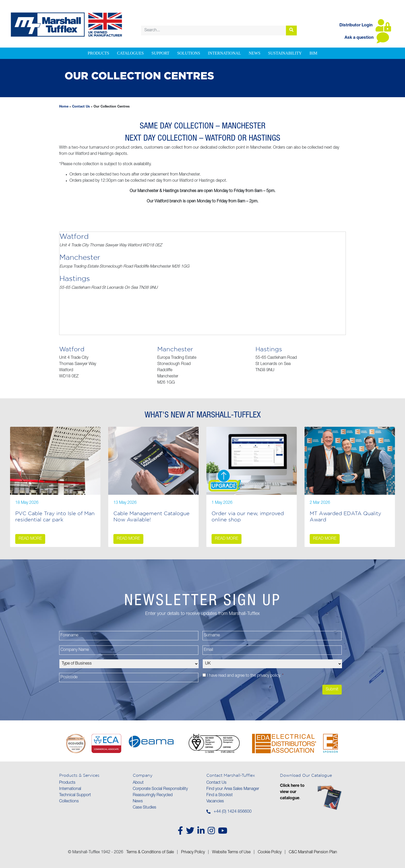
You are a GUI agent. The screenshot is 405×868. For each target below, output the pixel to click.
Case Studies (145, 808)
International (224, 53)
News (255, 53)
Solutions (189, 53)
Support (161, 53)
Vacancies (215, 802)
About (138, 783)
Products (98, 53)
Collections (69, 802)
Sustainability (285, 53)
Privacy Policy (193, 852)
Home (64, 107)
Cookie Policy (270, 852)
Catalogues (130, 53)
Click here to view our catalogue (292, 792)
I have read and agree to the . (245, 676)
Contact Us (81, 107)
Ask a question (367, 38)
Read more (30, 539)
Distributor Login (365, 26)
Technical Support (75, 795)
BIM (313, 53)
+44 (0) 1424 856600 (233, 812)
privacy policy (268, 676)
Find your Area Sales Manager (233, 789)
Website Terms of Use (231, 852)
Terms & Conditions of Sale (150, 852)
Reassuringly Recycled (153, 795)
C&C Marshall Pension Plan (313, 852)
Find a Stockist (220, 795)
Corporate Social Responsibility (160, 789)
